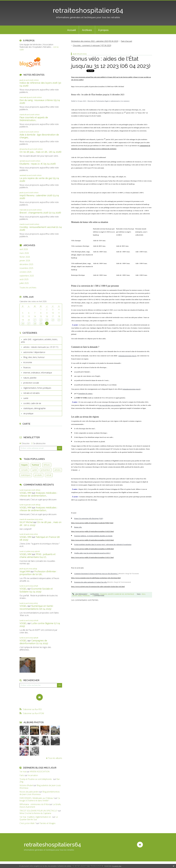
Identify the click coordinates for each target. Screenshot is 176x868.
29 (41, 323)
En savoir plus (117, 866)
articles (58, 470)
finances (27, 367)
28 (35, 323)
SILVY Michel (26, 522)
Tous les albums (55, 758)
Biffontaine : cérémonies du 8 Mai (34, 804)
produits (38, 475)
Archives (87, 30)
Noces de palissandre (29, 792)
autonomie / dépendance (34, 352)
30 (47, 323)
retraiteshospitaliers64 (88, 10)
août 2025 (24, 279)
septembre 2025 (27, 276)
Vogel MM (25, 571)
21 (35, 320)
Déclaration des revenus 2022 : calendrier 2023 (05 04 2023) (95, 41)
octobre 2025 (25, 272)
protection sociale (31, 383)
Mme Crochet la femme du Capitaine (35, 813)
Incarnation (33, 775)
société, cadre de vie (32, 403)
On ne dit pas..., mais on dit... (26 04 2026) (40, 152)
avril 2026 (24, 249)
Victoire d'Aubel (26, 785)
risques (24, 465)
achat (75, 596)
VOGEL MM (25, 493)
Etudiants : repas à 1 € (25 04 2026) (38, 164)
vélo (143, 594)
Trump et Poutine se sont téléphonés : (36, 779)
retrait (49, 475)
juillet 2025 (24, 283)
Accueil (71, 30)
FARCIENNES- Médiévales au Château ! (37, 798)
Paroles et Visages (47, 823)
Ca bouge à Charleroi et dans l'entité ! (40, 799)
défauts (47, 465)
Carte (26, 424)
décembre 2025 (26, 264)
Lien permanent (80, 594)
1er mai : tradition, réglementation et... (36, 817)
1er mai (23, 772)
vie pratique (28, 413)
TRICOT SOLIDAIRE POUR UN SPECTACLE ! (39, 811)
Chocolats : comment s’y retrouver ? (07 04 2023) (92, 45)
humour (36, 465)
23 (47, 320)
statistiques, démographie (34, 408)
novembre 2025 (26, 268)
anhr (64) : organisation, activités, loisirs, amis (39, 341)
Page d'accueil (126, 41)
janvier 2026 (25, 261)
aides (80, 596)
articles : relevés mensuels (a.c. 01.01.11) (41, 347)
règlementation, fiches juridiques (37, 388)
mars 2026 (24, 253)
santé (26, 398)
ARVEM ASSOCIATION (40, 772)
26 (23, 323)
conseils (24, 470)
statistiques (26, 475)
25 (59, 320)
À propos (103, 30)
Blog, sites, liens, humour (34, 357)
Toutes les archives (28, 288)
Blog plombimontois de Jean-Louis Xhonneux (40, 793)
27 (29, 323)
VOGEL (23, 589)
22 (41, 320)
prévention (46, 470)
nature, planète (30, 378)
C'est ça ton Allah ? (28, 823)
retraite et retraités (32, 393)
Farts (22, 775)
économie (28, 362)
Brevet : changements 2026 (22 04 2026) (40, 213)
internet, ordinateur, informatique (38, 373)
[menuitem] (71, 30)
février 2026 (25, 257)
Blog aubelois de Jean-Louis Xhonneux (40, 787)
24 (53, 320)
